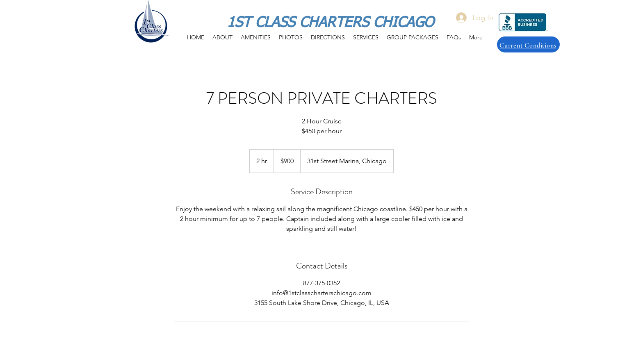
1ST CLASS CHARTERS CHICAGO (330, 23)
